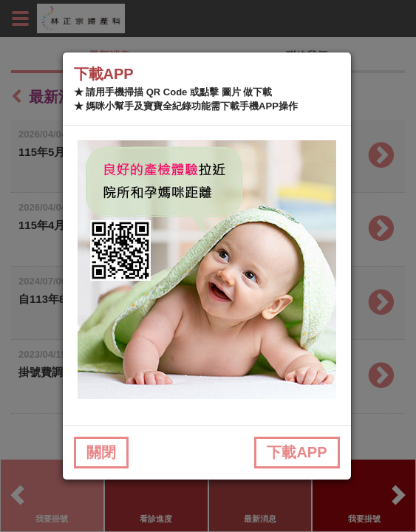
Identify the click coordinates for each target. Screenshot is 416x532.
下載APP (297, 452)
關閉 (101, 452)
